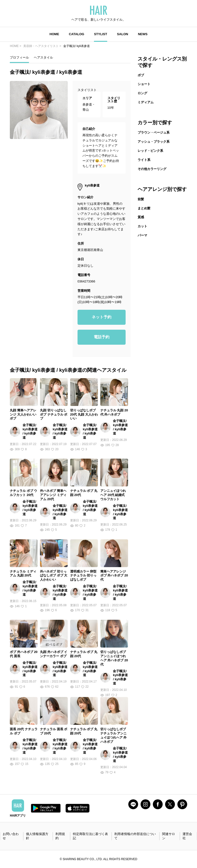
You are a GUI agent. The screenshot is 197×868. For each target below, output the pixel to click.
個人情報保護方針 (37, 836)
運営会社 (187, 836)
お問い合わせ (11, 836)
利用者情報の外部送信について (135, 836)
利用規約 (60, 836)
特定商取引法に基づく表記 (90, 836)
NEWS (143, 34)
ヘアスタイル (43, 57)
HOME (54, 34)
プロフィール (19, 57)
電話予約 (102, 337)
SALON (123, 34)
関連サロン (169, 836)
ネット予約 (102, 317)
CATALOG (77, 34)
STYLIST (100, 34)
